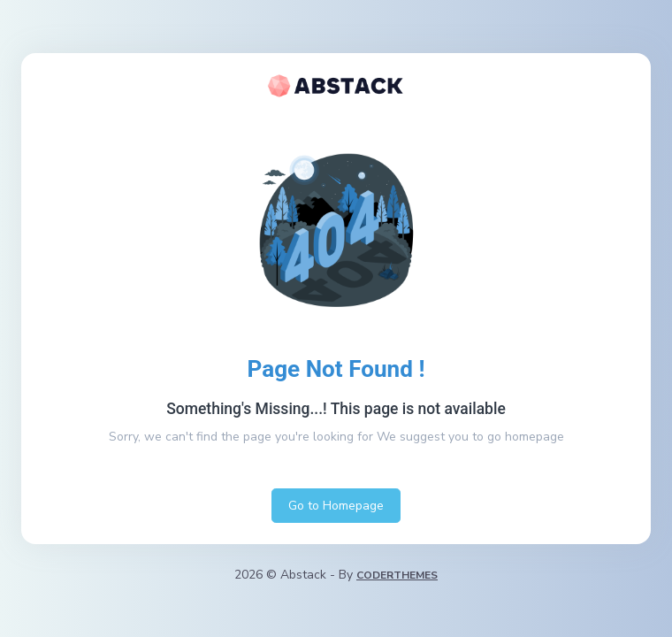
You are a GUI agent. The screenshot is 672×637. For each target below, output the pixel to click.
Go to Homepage (336, 506)
